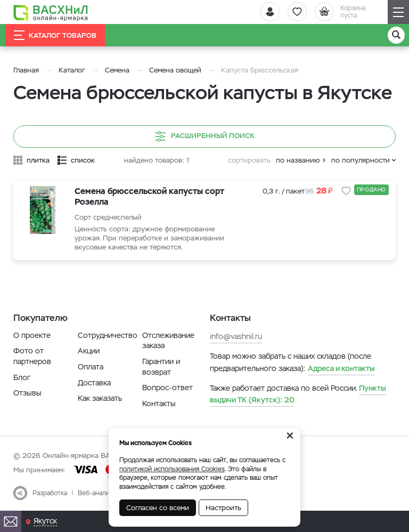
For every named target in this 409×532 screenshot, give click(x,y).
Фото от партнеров (32, 356)
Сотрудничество (108, 335)
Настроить (223, 508)
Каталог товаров (55, 35)
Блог (22, 377)
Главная (26, 70)
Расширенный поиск (205, 136)
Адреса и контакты (341, 368)
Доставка (94, 383)
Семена (117, 70)
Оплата (91, 367)
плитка (38, 160)
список (83, 160)
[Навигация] (398, 12)
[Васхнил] (51, 12)
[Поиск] (396, 35)
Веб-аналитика (100, 493)
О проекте (32, 335)
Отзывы (27, 393)
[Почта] (11, 521)
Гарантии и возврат (161, 367)
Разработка (50, 493)
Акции (89, 351)
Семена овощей (175, 70)
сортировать (249, 160)
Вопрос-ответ (167, 388)
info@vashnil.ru (236, 336)
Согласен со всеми (158, 508)
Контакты (159, 404)
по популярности (361, 160)
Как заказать (100, 398)
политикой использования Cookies (172, 469)
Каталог (72, 70)
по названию (298, 160)
